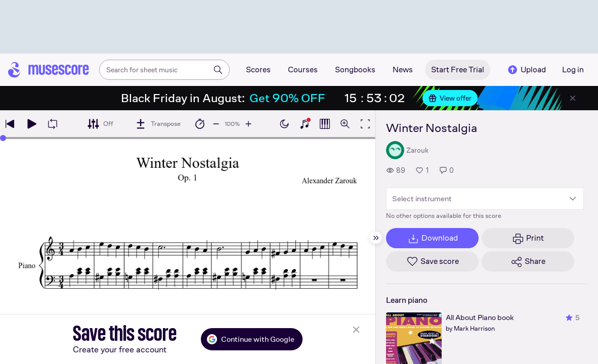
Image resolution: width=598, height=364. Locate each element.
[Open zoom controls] (345, 124)
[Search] (218, 70)
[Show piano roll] (325, 124)
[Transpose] (158, 124)
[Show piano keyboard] (305, 124)
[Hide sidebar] (376, 238)
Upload (526, 70)
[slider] (3, 138)
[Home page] (49, 70)
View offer (450, 98)
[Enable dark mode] (284, 124)
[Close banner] (573, 98)
